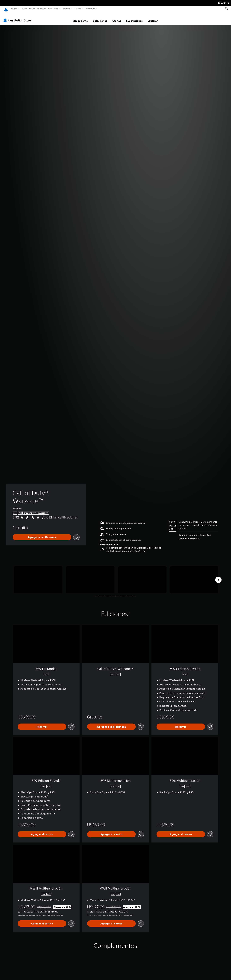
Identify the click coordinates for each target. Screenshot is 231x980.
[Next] (218, 577)
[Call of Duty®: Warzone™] (38, 577)
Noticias (66, 9)
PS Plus (40, 9)
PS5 (23, 9)
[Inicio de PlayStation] (6, 9)
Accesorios (53, 9)
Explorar (153, 18)
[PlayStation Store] (18, 17)
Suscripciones (134, 18)
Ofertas (117, 18)
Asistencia (90, 9)
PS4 (31, 9)
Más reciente (80, 18)
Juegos (14, 9)
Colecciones (100, 18)
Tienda (78, 9)
